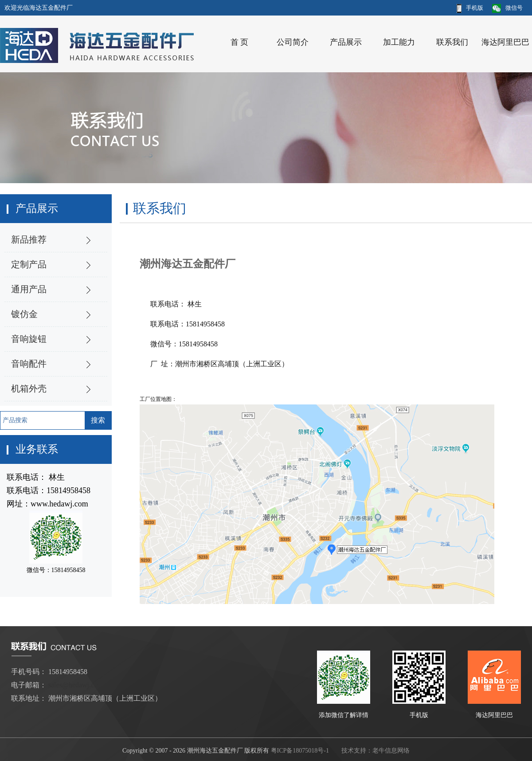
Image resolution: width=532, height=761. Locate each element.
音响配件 (29, 364)
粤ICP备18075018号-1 (300, 751)
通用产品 (29, 289)
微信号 (507, 8)
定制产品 (29, 264)
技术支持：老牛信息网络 (376, 751)
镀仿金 (24, 314)
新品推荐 (29, 239)
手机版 (470, 8)
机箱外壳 (29, 388)
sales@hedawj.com (76, 685)
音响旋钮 (29, 339)
